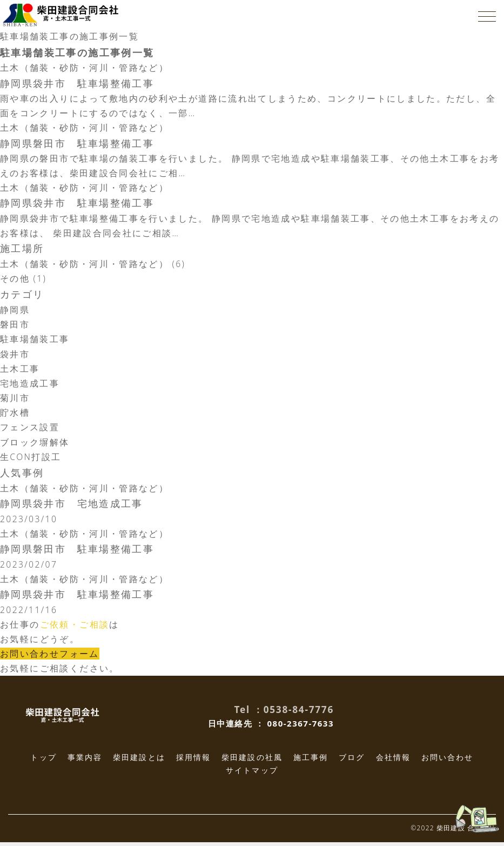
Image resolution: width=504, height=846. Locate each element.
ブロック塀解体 (35, 444)
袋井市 (15, 356)
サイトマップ (252, 774)
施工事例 (311, 761)
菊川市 (15, 400)
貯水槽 (15, 415)
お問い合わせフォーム (50, 657)
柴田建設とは (139, 761)
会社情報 (393, 761)
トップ (43, 761)
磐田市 (15, 327)
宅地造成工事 (30, 385)
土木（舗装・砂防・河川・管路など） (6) (93, 266)
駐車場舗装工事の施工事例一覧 (70, 36)
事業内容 (85, 761)
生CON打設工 (31, 459)
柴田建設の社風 (252, 761)
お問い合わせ (448, 761)
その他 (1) (23, 281)
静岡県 (15, 312)
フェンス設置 (30, 430)
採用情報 (193, 761)
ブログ (352, 761)
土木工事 (20, 371)
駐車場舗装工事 (35, 342)
